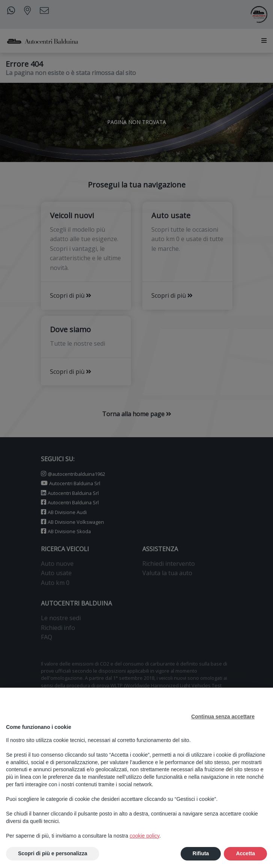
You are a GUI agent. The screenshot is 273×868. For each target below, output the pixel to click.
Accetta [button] (245, 853)
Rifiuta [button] (201, 853)
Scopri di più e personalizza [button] (53, 853)
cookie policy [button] (144, 836)
